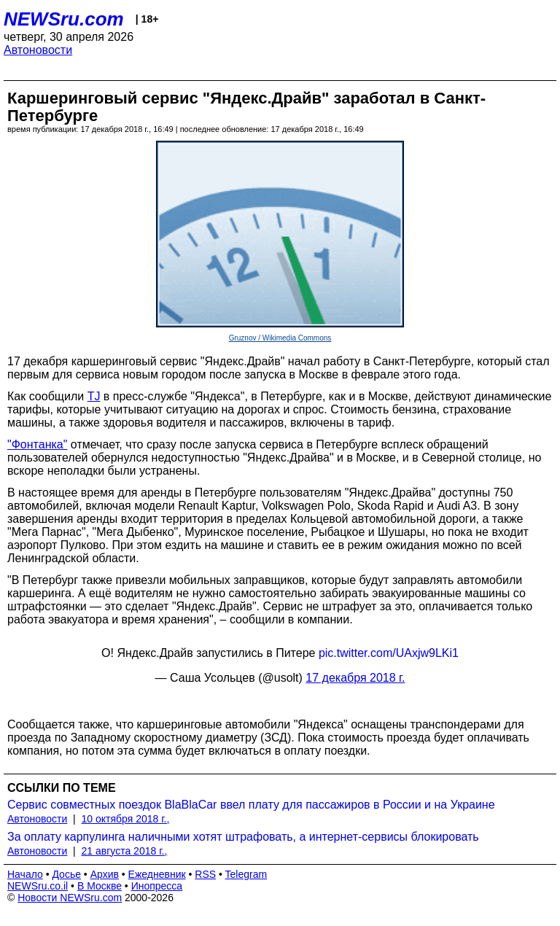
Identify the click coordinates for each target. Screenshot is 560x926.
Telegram (246, 874)
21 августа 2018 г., (125, 851)
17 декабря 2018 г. (355, 678)
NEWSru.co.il (38, 886)
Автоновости (38, 50)
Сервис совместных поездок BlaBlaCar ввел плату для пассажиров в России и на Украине (251, 805)
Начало (25, 874)
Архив (105, 874)
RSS (205, 874)
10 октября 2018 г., (126, 819)
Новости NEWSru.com (70, 898)
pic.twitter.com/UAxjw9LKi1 (389, 653)
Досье (66, 874)
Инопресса (157, 886)
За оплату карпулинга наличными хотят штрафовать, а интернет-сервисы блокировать (243, 837)
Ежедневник (157, 874)
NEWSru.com (64, 19)
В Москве (100, 886)
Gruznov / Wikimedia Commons (280, 338)
